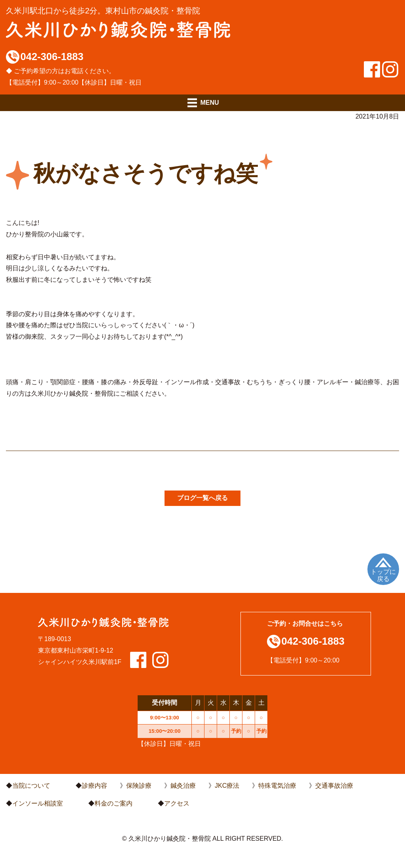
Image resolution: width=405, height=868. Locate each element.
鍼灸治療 (183, 786)
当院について (31, 786)
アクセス (177, 803)
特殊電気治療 (277, 786)
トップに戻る (383, 575)
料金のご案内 (114, 803)
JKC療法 (227, 786)
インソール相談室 (38, 803)
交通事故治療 (334, 786)
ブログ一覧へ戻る (202, 498)
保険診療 (139, 786)
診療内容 (95, 786)
